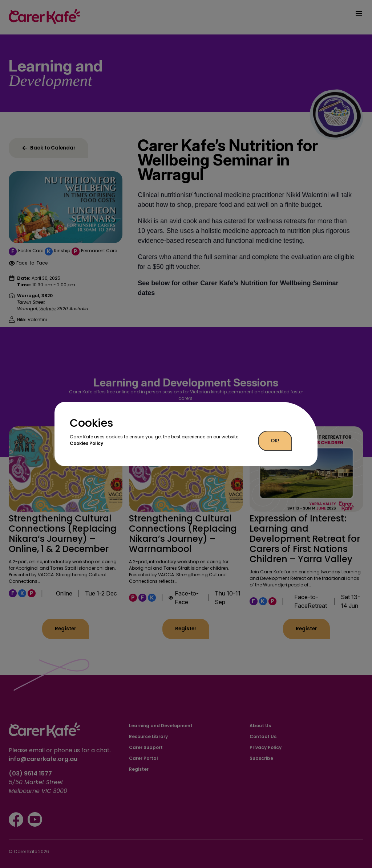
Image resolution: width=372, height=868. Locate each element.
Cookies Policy (86, 443)
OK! (275, 441)
